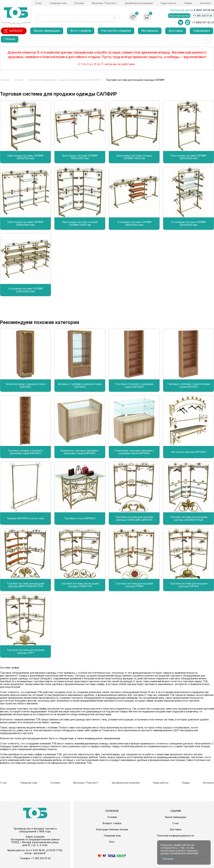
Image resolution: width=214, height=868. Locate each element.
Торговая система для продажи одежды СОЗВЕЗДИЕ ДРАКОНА (134, 518)
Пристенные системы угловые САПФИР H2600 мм (80, 223)
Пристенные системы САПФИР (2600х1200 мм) (189, 157)
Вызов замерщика (47, 31)
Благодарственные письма (112, 829)
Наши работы (168, 3)
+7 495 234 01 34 (202, 16)
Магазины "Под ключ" (104, 3)
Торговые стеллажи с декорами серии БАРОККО (134, 385)
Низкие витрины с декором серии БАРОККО (25, 385)
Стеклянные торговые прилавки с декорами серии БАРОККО (134, 452)
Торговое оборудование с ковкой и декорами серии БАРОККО (64, 80)
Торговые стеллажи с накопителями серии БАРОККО (189, 385)
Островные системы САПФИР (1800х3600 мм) (134, 223)
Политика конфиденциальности (176, 835)
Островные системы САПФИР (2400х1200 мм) (189, 223)
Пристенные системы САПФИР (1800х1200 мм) (25, 157)
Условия (79, 3)
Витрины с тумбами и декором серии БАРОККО (80, 385)
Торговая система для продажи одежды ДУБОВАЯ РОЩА (189, 518)
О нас (38, 3)
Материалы (150, 31)
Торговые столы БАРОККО (80, 518)
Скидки (188, 3)
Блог (112, 841)
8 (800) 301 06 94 (204, 10)
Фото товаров (81, 31)
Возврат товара (112, 823)
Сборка (10, 39)
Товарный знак (58, 3)
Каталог (18, 80)
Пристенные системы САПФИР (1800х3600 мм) (80, 157)
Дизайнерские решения (139, 3)
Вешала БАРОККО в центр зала (26, 518)
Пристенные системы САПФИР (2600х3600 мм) (25, 223)
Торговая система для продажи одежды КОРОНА (189, 585)
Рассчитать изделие (116, 31)
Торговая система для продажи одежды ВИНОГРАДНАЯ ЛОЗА (26, 585)
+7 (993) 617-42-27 (203, 22)
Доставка (176, 31)
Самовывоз (201, 31)
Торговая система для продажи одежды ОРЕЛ (26, 651)
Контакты (205, 3)
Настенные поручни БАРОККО (189, 452)
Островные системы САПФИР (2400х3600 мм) (26, 290)
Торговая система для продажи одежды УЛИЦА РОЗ (80, 585)
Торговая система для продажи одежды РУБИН (134, 585)
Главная (5, 80)
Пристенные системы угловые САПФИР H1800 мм (134, 157)
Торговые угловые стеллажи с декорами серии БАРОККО (25, 452)
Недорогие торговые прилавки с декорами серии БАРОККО (80, 452)
